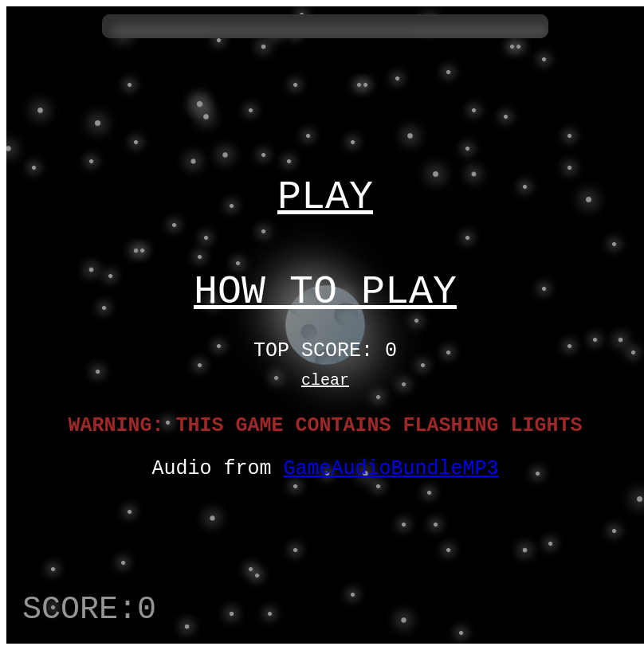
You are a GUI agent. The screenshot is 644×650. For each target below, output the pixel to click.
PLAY (325, 186)
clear (325, 388)
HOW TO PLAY (325, 289)
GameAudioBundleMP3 (391, 484)
